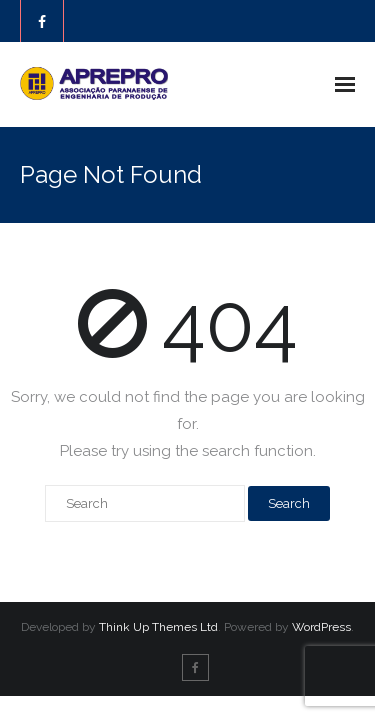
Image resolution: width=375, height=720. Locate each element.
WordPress (321, 627)
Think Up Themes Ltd (158, 627)
